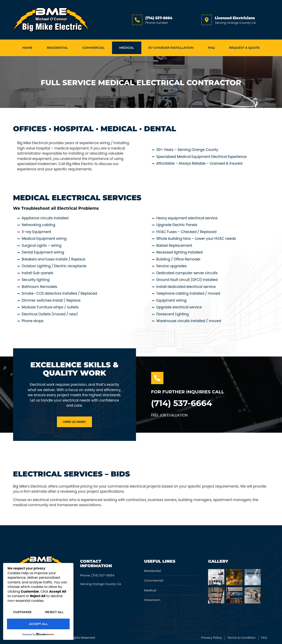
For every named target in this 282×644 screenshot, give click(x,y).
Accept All (38, 624)
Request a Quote (244, 48)
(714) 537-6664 (159, 18)
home (27, 48)
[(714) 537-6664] (137, 20)
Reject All (38, 613)
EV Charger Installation (171, 48)
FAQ (211, 48)
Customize (38, 601)
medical (127, 48)
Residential (58, 48)
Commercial (94, 48)
